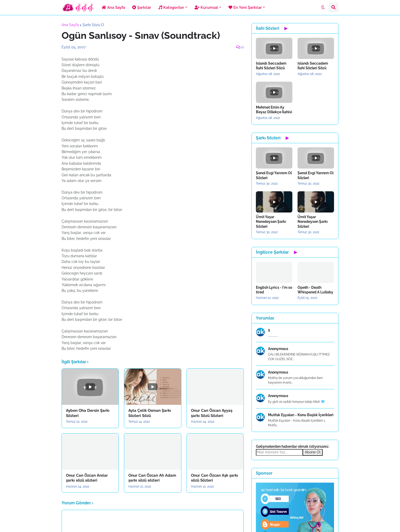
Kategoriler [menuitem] (171, 7)
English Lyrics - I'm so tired (274, 290)
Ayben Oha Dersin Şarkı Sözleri (88, 413)
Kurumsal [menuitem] (206, 7)
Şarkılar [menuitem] (142, 7)
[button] (323, 7)
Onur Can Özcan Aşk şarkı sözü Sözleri (214, 478)
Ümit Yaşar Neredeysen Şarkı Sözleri (271, 222)
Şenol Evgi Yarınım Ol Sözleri (274, 175)
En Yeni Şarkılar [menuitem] (245, 7)
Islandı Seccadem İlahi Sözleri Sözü (271, 66)
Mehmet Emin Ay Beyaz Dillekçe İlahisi (274, 110)
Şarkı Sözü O (93, 25)
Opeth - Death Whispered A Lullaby (315, 290)
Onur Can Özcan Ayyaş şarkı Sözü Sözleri (212, 413)
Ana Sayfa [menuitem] (113, 7)
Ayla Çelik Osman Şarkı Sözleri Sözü (150, 413)
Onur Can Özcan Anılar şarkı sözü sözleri (87, 478)
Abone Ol (313, 452)
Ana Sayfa (70, 25)
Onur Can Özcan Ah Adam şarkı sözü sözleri (152, 478)
